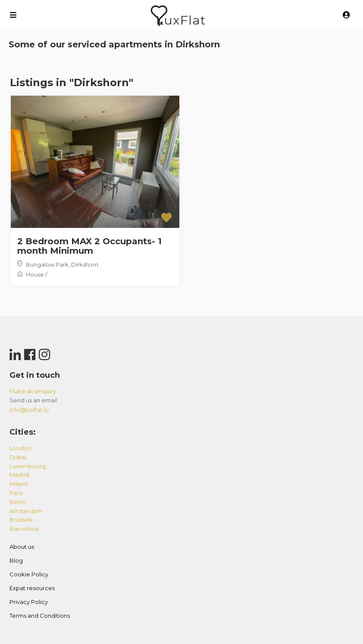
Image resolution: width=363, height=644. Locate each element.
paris (16, 493)
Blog (16, 560)
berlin (18, 502)
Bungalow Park (47, 264)
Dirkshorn (85, 264)
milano (19, 484)
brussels (21, 520)
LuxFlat (181, 20)
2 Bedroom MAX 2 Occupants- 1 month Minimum (89, 246)
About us (22, 547)
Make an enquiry (33, 391)
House (35, 274)
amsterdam (26, 511)
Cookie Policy (29, 574)
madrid (19, 475)
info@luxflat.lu (29, 410)
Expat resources (32, 588)
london (20, 448)
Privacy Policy (29, 602)
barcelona (24, 529)
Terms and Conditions (40, 616)
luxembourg (28, 466)
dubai (18, 457)
